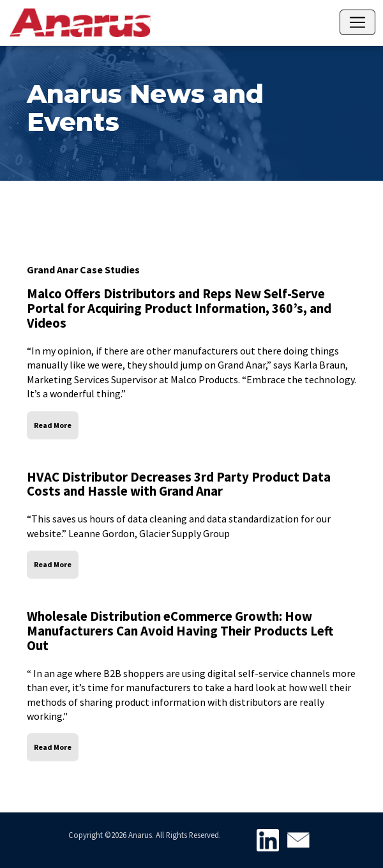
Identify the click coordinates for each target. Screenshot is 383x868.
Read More (53, 425)
